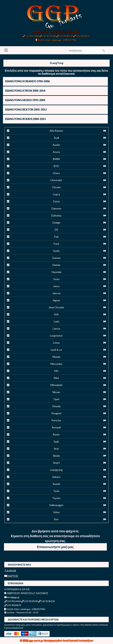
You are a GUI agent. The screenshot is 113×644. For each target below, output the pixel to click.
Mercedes (56, 364)
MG (56, 371)
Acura (56, 152)
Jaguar (56, 300)
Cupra (56, 194)
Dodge (56, 223)
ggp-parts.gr (36, 640)
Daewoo (56, 208)
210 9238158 (65, 36)
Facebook (10, 570)
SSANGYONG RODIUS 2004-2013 (25, 119)
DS (56, 230)
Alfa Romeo (56, 131)
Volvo (56, 512)
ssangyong (56, 470)
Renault (56, 427)
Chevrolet (56, 180)
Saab (56, 441)
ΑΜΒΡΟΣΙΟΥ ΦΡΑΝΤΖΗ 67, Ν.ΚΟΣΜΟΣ (56, 32)
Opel (56, 399)
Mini (56, 378)
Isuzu (56, 279)
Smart (56, 463)
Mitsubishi (56, 385)
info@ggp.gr (12, 597)
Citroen (56, 187)
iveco (56, 286)
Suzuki (56, 484)
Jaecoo (56, 293)
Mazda (56, 357)
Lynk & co (56, 350)
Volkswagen (56, 505)
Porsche (56, 420)
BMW (56, 159)
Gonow (56, 258)
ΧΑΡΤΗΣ (11, 576)
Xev (56, 519)
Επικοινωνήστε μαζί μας (55, 547)
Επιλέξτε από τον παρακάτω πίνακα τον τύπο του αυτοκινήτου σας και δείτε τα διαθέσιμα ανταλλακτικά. (57, 72)
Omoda (56, 406)
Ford (56, 244)
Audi (56, 138)
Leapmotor (56, 336)
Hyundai (56, 272)
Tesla (56, 491)
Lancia (56, 328)
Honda (56, 265)
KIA (56, 314)
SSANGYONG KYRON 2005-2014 (25, 91)
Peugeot (56, 413)
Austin (56, 145)
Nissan (56, 392)
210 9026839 (81, 36)
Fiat (56, 237)
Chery (56, 173)
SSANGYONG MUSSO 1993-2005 (25, 100)
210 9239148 (48, 36)
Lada (56, 321)
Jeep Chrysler (56, 307)
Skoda (56, 456)
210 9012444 (31, 36)
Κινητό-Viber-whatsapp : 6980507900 (56, 40)
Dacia (56, 201)
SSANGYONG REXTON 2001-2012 (26, 109)
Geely (56, 251)
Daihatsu (56, 215)
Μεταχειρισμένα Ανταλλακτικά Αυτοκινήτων (68, 640)
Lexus (56, 343)
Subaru (56, 477)
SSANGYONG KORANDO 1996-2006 (27, 81)
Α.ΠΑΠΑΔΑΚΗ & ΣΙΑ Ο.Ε (17, 589)
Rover (56, 434)
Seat (56, 449)
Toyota (56, 498)
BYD (56, 166)
